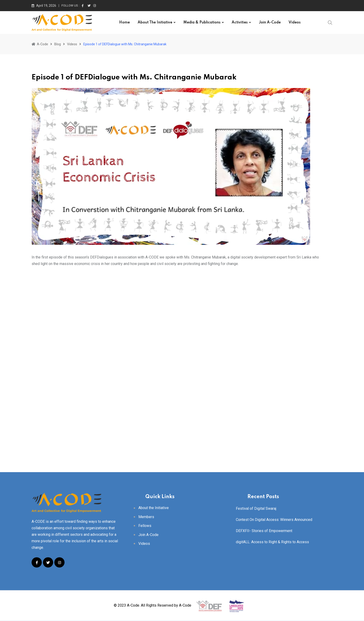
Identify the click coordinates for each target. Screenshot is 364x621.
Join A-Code (270, 23)
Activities (240, 23)
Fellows (145, 526)
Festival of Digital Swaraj (256, 508)
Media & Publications (202, 23)
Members (146, 517)
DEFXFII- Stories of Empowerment (264, 531)
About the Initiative (155, 23)
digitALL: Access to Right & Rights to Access (272, 542)
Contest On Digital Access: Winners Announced (274, 520)
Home (124, 23)
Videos (295, 23)
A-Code (185, 606)
